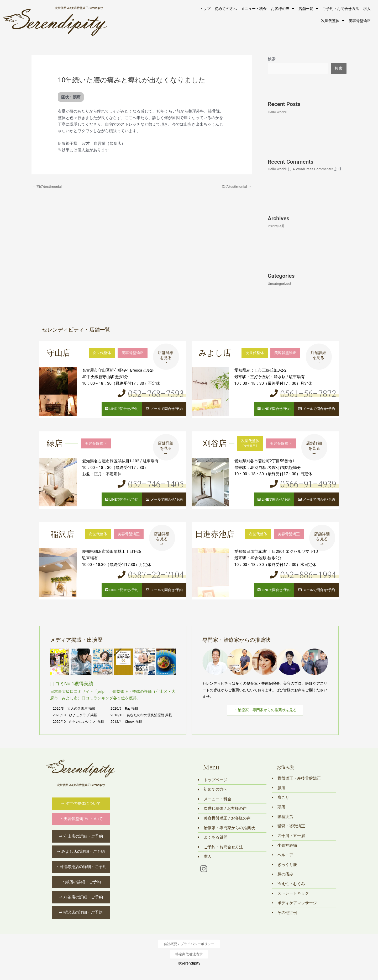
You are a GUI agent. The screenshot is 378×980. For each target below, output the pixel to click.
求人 (367, 9)
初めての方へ (226, 9)
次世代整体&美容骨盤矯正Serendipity (79, 8)
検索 (272, 59)
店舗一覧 (308, 9)
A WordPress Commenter (317, 169)
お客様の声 (283, 9)
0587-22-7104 (151, 581)
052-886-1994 (303, 581)
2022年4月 (277, 234)
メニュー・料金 (254, 9)
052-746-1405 (151, 491)
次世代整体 (333, 21)
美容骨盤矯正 (360, 21)
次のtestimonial (235, 187)
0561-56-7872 (303, 401)
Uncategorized (280, 291)
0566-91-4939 (303, 491)
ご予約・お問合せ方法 (341, 9)
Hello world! (278, 112)
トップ (205, 9)
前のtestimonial (48, 187)
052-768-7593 (151, 401)
